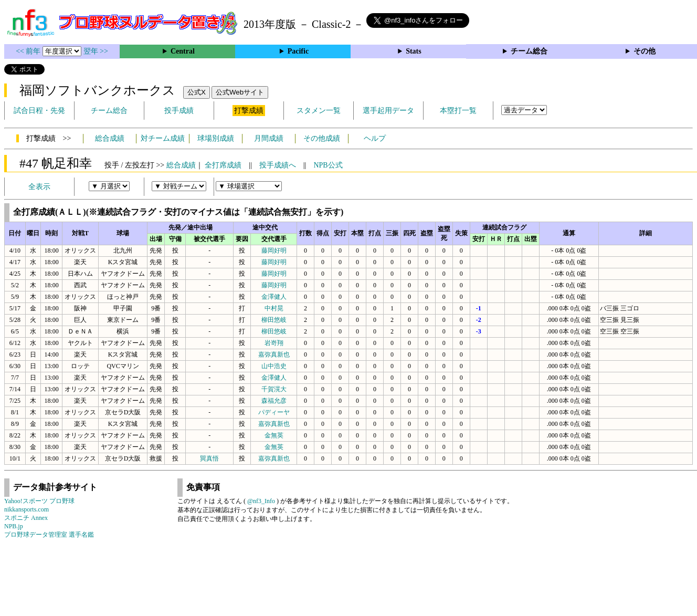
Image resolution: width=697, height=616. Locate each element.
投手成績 (179, 111)
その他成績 (322, 138)
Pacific (298, 51)
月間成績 (269, 138)
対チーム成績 (163, 138)
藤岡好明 (274, 250)
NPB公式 (328, 165)
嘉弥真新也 (274, 354)
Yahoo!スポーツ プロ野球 (39, 501)
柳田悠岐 (274, 320)
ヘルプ (375, 138)
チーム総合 (529, 51)
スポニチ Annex (26, 518)
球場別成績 (216, 138)
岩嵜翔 (274, 343)
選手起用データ (388, 111)
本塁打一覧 (458, 111)
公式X (197, 92)
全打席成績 (223, 165)
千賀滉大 (274, 389)
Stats (414, 51)
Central (183, 51)
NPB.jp (14, 526)
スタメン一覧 (319, 111)
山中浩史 (274, 366)
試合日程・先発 (39, 111)
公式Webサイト (240, 92)
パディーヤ (274, 412)
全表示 (39, 187)
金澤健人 (274, 297)
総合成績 (110, 138)
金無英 (274, 435)
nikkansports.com (27, 509)
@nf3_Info (261, 501)
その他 (645, 51)
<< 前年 (29, 51)
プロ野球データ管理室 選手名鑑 (49, 535)
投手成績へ (278, 165)
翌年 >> (96, 51)
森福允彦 (274, 401)
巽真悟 (209, 458)
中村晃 (274, 308)
